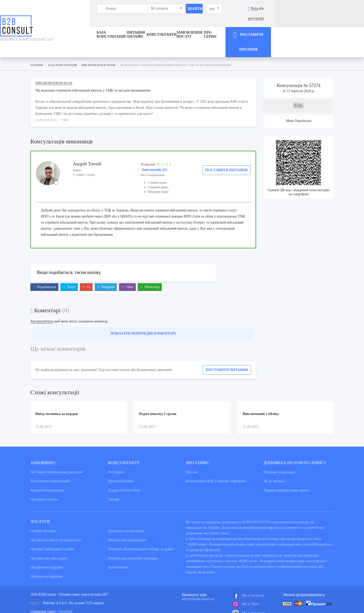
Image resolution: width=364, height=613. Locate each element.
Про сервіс (253, 25)
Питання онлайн (119, 25)
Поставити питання (226, 148)
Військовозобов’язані (54, 61)
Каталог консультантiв (47, 468)
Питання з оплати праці (126, 509)
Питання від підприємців (127, 518)
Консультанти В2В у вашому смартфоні (216, 459)
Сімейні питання (43, 509)
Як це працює (274, 459)
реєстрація (343, 8)
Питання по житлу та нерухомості (56, 518)
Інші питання (118, 546)
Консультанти (163, 25)
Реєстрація (116, 450)
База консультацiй (70, 25)
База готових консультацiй (50, 459)
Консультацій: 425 (155, 147)
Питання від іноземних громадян (133, 537)
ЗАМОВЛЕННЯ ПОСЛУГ (208, 25)
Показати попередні (143, 312)
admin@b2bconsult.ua (198, 577)
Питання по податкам (47, 555)
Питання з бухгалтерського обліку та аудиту (141, 527)
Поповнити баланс (44, 478)
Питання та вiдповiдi (279, 450)
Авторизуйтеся (42, 300)
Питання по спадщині (47, 546)
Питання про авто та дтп (49, 537)
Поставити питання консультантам (56, 450)
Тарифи (114, 478)
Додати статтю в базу (124, 468)
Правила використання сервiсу (287, 468)
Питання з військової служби (52, 527)
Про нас (192, 450)
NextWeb (66, 590)
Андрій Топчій (87, 142)
